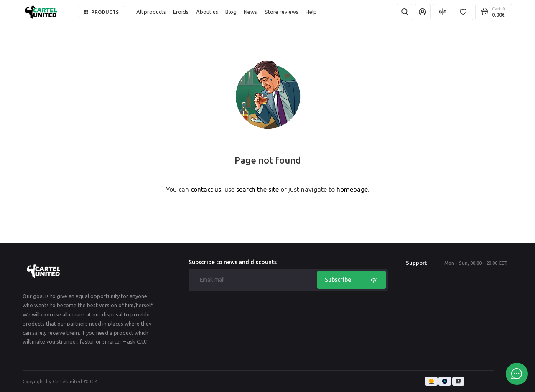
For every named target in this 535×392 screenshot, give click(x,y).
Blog (231, 12)
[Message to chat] (517, 374)
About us (207, 12)
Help (311, 12)
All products (151, 12)
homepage (352, 189)
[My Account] (423, 12)
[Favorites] (463, 12)
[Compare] (443, 12)
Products (101, 12)
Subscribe (352, 280)
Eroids (181, 12)
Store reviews (282, 12)
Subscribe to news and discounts (233, 263)
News (250, 12)
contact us (206, 189)
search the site (257, 189)
